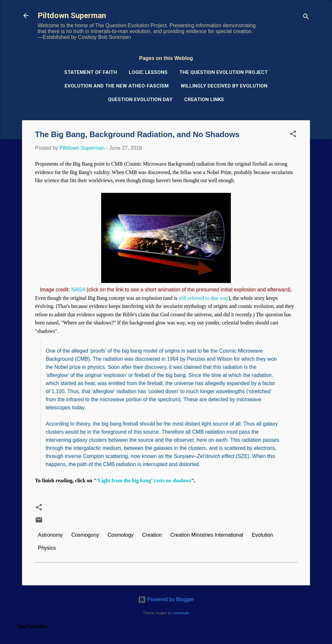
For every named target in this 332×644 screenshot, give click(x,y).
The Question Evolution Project (224, 72)
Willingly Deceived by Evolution (224, 86)
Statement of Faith (91, 72)
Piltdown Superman (72, 16)
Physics (47, 548)
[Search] (306, 18)
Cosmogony (85, 535)
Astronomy (50, 535)
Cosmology (121, 535)
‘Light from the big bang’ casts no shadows (144, 480)
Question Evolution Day (140, 100)
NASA (78, 290)
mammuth (181, 613)
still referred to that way (204, 298)
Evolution (263, 535)
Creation (152, 535)
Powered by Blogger (166, 599)
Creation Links (204, 100)
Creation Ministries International (207, 535)
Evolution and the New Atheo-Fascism (117, 86)
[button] (293, 135)
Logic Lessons (148, 72)
